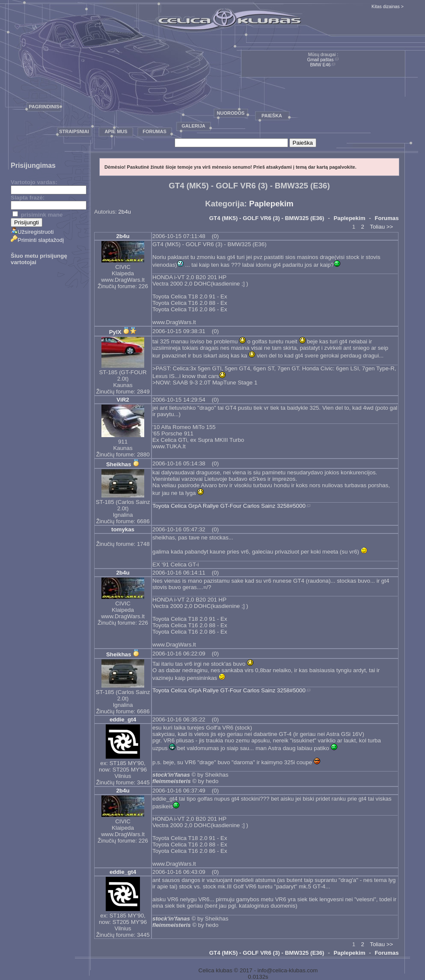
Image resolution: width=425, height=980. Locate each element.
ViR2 (123, 400)
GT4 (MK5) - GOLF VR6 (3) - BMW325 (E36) (267, 218)
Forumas (155, 131)
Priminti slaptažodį (37, 240)
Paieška (272, 116)
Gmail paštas (320, 60)
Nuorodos (231, 113)
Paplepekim (271, 204)
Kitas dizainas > (388, 6)
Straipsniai (74, 131)
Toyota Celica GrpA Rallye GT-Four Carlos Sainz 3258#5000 (229, 506)
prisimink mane (37, 215)
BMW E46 (321, 65)
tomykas (123, 529)
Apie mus (116, 131)
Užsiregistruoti (32, 232)
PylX (115, 332)
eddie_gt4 (123, 719)
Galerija (193, 126)
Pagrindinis (44, 107)
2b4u (125, 212)
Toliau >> (381, 227)
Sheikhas (119, 464)
